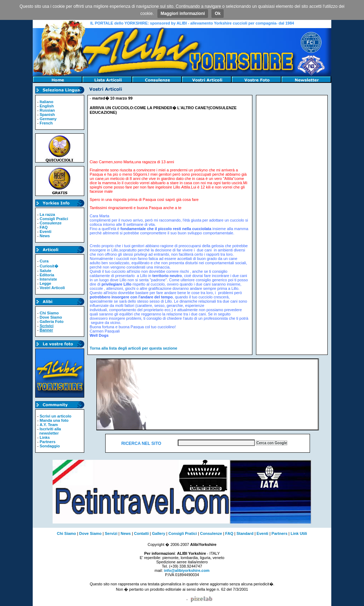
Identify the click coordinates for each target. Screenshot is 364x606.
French (46, 123)
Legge (45, 283)
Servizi (111, 533)
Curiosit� (49, 266)
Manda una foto (54, 420)
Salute (45, 271)
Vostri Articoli (52, 288)
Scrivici (46, 326)
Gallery (159, 533)
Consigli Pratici (54, 219)
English (47, 106)
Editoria (47, 275)
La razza (47, 214)
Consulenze (50, 223)
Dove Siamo (51, 317)
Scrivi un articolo (55, 416)
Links (45, 437)
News (45, 236)
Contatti (141, 533)
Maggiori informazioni (183, 14)
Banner (46, 330)
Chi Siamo (49, 313)
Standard (245, 533)
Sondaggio (50, 446)
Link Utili (299, 533)
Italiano (46, 102)
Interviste (48, 279)
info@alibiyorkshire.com (187, 570)
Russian (47, 110)
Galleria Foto (51, 321)
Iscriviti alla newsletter (49, 431)
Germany (48, 119)
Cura (44, 261)
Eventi (45, 232)
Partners (47, 442)
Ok (218, 14)
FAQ (44, 227)
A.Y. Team (49, 425)
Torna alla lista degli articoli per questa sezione (133, 348)
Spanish (47, 115)
